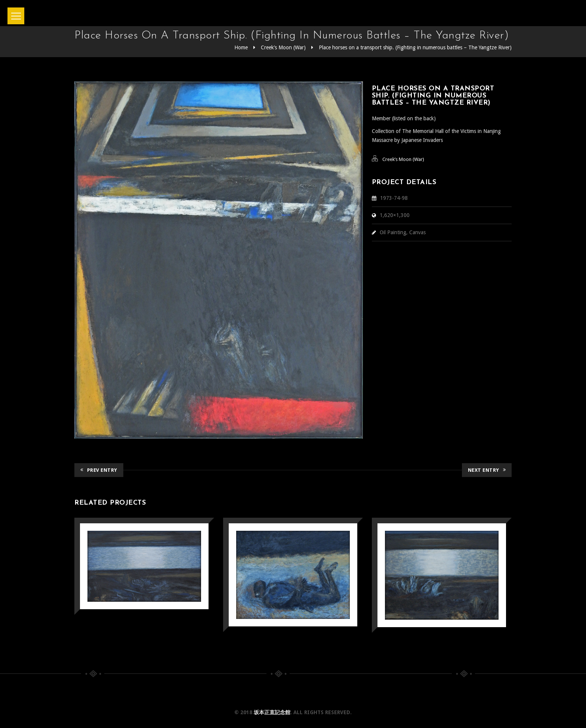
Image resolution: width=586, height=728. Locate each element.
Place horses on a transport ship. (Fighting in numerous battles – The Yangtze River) (415, 47)
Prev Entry (99, 470)
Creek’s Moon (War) (283, 47)
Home (241, 47)
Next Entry (487, 470)
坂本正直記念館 (272, 712)
